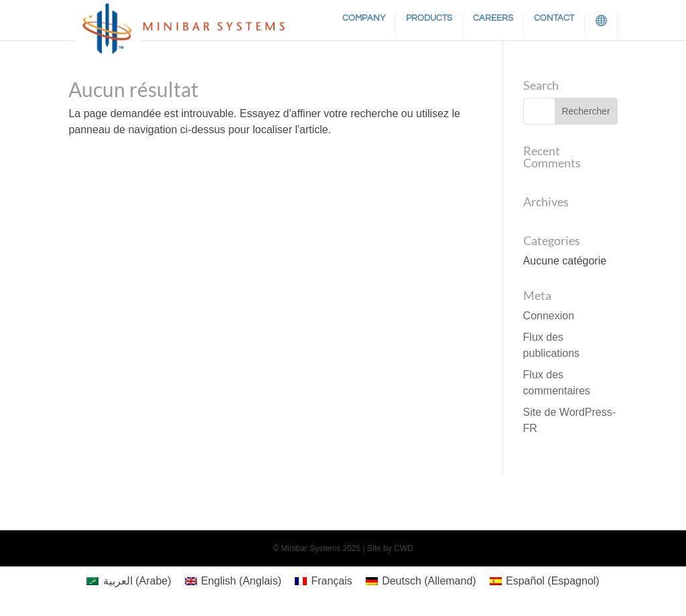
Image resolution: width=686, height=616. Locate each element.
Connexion (549, 316)
